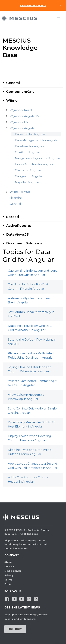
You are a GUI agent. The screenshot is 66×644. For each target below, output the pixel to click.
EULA (8, 584)
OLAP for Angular (28, 152)
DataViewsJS (17, 234)
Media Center (13, 571)
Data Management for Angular (37, 140)
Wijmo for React (21, 110)
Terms (8, 580)
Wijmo (12, 100)
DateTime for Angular (30, 146)
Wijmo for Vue (20, 192)
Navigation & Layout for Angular (38, 158)
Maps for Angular (27, 182)
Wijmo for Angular (23, 128)
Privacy (9, 575)
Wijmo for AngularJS (24, 116)
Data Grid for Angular (30, 134)
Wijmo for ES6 (20, 122)
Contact (9, 566)
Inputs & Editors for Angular (35, 164)
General (13, 83)
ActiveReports (19, 226)
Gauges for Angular (29, 176)
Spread (13, 217)
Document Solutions (24, 243)
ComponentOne (20, 92)
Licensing (16, 198)
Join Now (15, 629)
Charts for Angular (28, 170)
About (8, 562)
